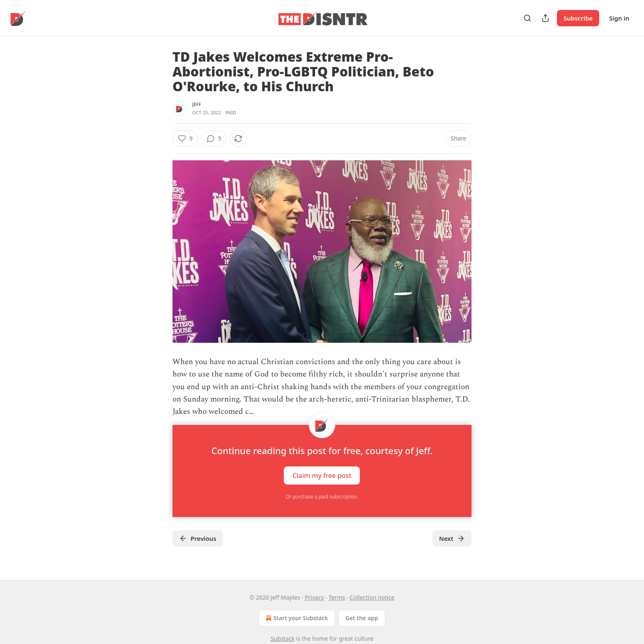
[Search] (527, 18)
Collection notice (372, 597)
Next (452, 538)
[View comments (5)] (214, 138)
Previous (198, 538)
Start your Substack (296, 618)
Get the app (362, 618)
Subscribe (578, 18)
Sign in (619, 18)
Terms (337, 597)
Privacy (314, 597)
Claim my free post (322, 475)
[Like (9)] (185, 138)
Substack (283, 638)
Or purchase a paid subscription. (322, 497)
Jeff (197, 104)
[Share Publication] (545, 18)
